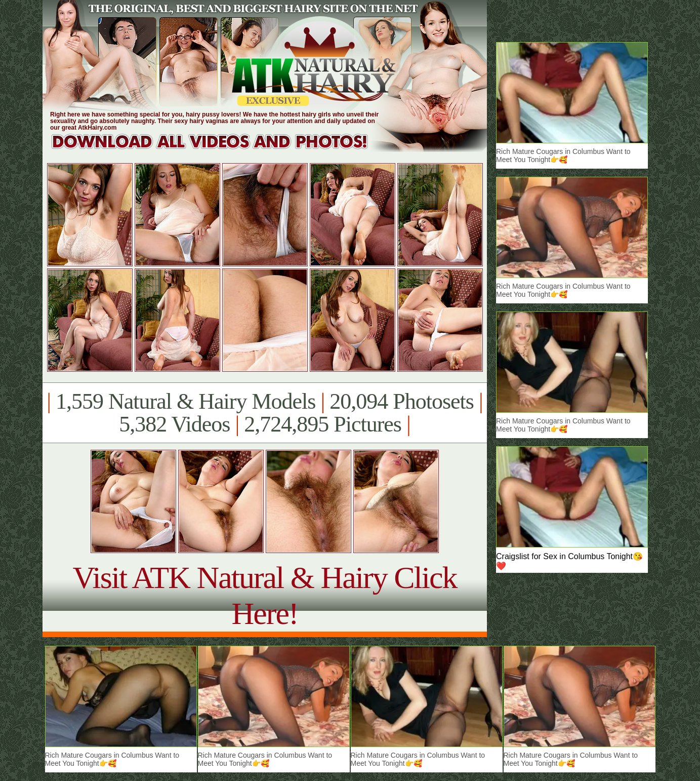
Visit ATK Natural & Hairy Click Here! (264, 595)
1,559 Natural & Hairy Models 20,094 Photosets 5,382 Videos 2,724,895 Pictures (264, 413)
